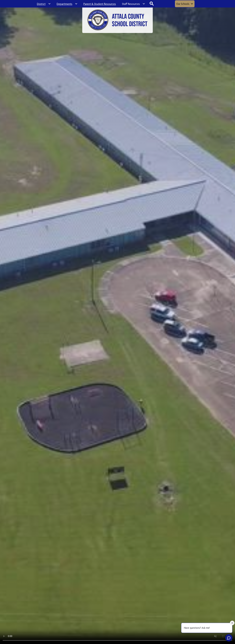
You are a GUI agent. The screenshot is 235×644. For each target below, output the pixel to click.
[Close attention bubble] (232, 623)
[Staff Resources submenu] (133, 4)
